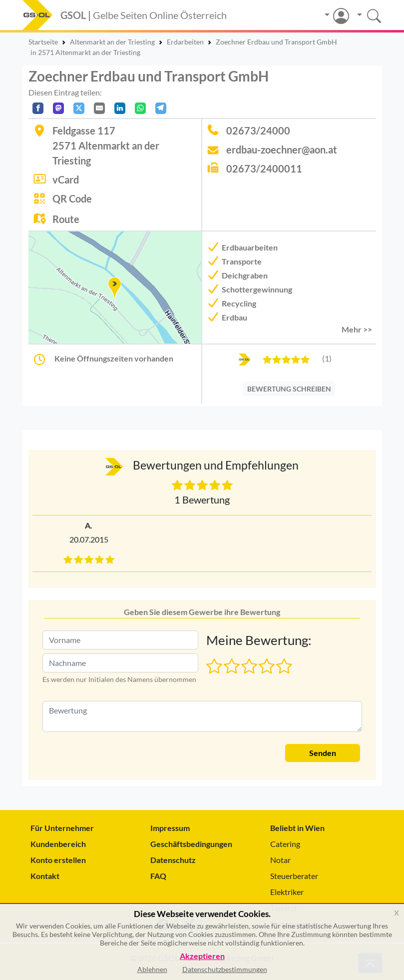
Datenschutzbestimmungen (225, 969)
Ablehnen (152, 969)
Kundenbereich (58, 844)
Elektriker (287, 892)
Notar (280, 860)
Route (66, 219)
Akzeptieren (202, 956)
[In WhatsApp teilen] (140, 108)
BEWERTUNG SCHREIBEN (289, 389)
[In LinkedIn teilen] (120, 108)
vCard (66, 179)
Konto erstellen (58, 860)
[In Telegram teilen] (161, 108)
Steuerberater (294, 876)
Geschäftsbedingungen (191, 844)
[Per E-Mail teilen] (99, 108)
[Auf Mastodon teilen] (58, 108)
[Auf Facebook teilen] (38, 108)
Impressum (170, 828)
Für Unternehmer (62, 828)
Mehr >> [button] (357, 329)
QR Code (72, 198)
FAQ (158, 876)
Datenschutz (173, 860)
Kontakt (45, 876)
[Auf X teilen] (79, 108)
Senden (323, 753)
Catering (285, 844)
